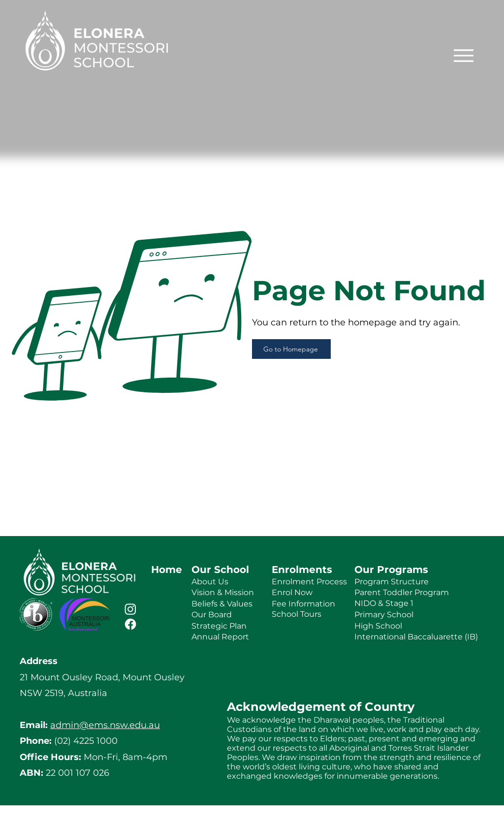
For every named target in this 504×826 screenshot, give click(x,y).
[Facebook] (130, 624)
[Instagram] (130, 609)
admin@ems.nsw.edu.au (105, 725)
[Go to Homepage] (291, 349)
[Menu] (463, 55)
